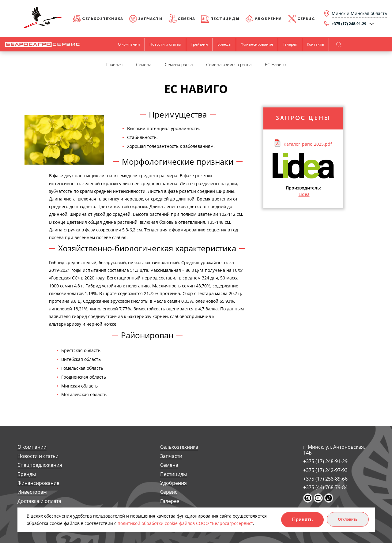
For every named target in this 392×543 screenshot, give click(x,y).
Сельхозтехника (103, 19)
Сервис (306, 19)
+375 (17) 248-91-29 (325, 461)
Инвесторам (32, 492)
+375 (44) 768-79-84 (325, 487)
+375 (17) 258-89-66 (325, 479)
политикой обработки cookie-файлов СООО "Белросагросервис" (185, 523)
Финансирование (257, 44)
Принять (303, 520)
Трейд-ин (199, 44)
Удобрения (268, 19)
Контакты (315, 44)
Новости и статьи (165, 44)
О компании (129, 44)
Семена (186, 19)
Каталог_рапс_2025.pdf (308, 144)
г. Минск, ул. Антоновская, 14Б (334, 450)
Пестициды (225, 19)
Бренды (224, 44)
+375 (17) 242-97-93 (325, 470)
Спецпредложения (40, 465)
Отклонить (348, 519)
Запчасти (150, 19)
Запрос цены (303, 118)
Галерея (290, 44)
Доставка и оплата (39, 501)
